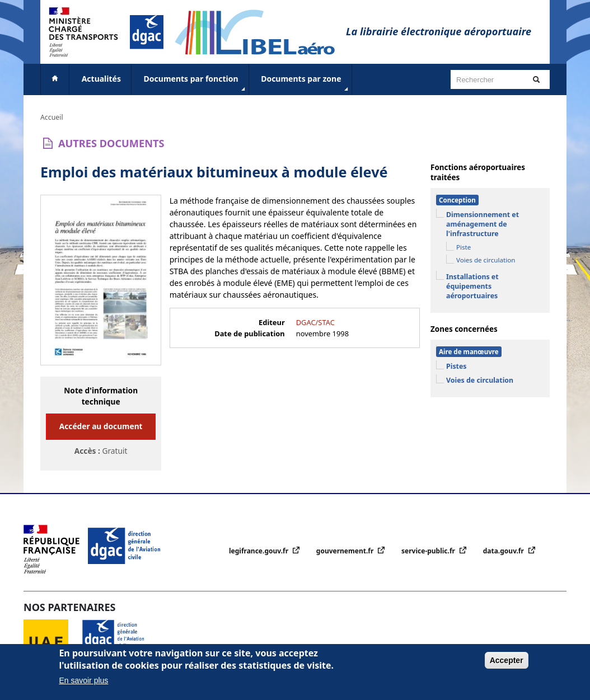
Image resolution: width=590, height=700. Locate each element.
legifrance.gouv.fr (259, 551)
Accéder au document (101, 426)
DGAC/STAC (315, 322)
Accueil (52, 117)
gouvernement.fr (346, 551)
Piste (463, 247)
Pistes (456, 366)
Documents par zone (305, 83)
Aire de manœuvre (469, 352)
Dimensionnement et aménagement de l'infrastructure (483, 224)
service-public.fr (429, 551)
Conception (457, 200)
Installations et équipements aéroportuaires (472, 286)
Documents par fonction (196, 83)
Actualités (101, 79)
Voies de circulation (486, 260)
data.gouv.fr (504, 551)
